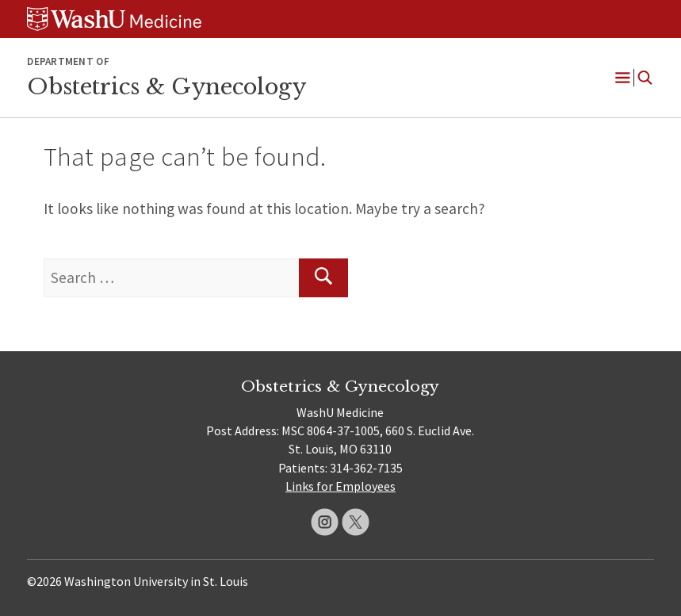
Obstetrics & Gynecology (166, 86)
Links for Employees (340, 486)
